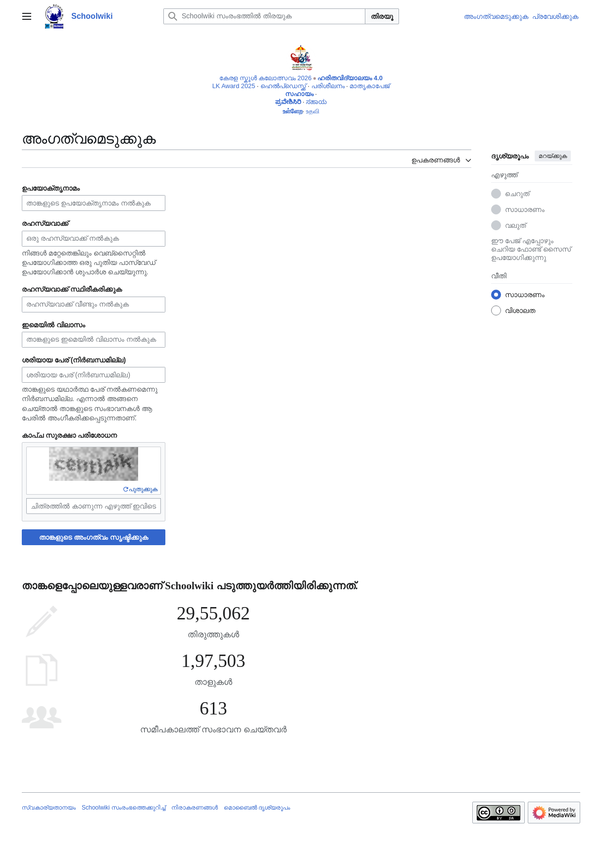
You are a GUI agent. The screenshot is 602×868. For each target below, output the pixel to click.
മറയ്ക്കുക (553, 156)
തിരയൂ (382, 16)
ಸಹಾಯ (316, 102)
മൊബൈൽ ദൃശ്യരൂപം (257, 808)
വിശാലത (520, 310)
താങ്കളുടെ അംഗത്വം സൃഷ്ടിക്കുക (94, 537)
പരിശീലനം (328, 86)
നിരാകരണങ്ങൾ (195, 808)
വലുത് (515, 225)
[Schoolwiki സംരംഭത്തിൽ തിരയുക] (264, 16)
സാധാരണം (525, 209)
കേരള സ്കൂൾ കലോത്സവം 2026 (265, 78)
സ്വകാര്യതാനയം (49, 808)
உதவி (313, 111)
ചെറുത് (517, 194)
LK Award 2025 (234, 86)
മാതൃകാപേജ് (370, 86)
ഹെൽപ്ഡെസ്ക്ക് (283, 86)
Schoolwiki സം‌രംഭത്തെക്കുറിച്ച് (124, 808)
